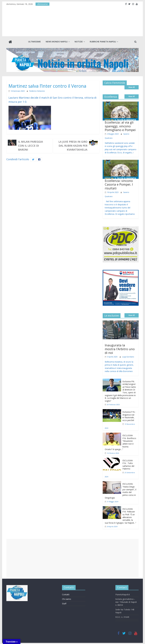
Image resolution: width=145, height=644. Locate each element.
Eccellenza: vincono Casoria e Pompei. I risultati (119, 184)
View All (132, 87)
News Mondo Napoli (57, 42)
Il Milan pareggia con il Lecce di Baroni (31, 145)
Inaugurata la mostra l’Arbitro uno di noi (120, 349)
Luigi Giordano (128, 356)
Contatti (66, 594)
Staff (64, 603)
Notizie (79, 42)
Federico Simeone (36, 91)
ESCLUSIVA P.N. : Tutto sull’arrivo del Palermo (128, 464)
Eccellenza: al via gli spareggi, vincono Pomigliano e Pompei (120, 126)
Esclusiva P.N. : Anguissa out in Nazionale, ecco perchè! (129, 416)
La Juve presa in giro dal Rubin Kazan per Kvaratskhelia (73, 145)
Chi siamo (67, 599)
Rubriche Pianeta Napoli (103, 42)
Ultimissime (34, 42)
